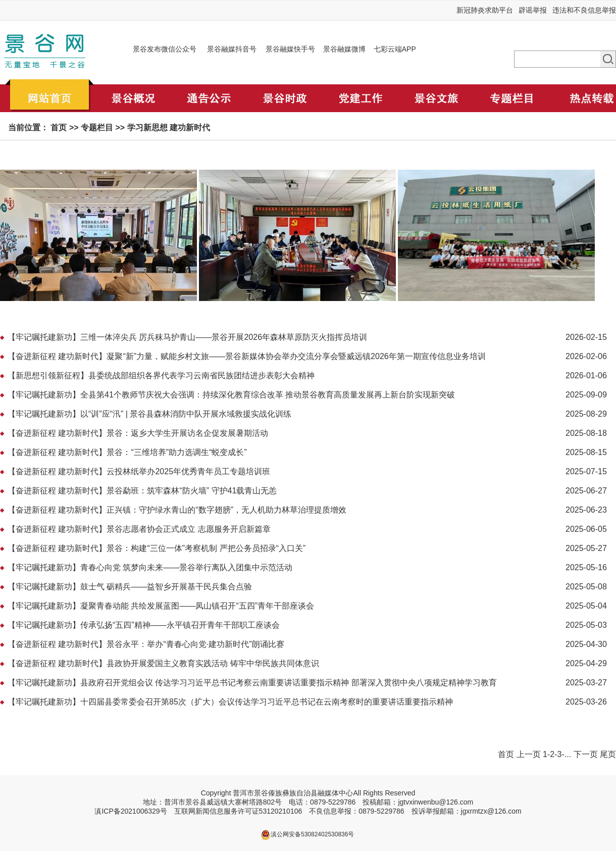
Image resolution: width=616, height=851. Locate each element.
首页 (59, 128)
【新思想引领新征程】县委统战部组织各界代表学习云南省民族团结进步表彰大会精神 (161, 376)
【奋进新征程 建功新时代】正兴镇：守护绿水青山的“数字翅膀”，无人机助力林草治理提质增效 (177, 510)
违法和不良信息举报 (584, 10)
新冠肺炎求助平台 (485, 10)
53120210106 (281, 811)
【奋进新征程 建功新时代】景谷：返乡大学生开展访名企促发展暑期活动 (138, 433)
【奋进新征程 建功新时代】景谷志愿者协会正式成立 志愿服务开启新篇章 (139, 529)
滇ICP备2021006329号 (131, 811)
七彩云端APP (395, 49)
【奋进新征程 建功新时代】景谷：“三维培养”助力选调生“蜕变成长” (127, 452)
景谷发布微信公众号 (165, 49)
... (568, 754)
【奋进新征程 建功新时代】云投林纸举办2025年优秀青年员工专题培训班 (139, 471)
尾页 (608, 754)
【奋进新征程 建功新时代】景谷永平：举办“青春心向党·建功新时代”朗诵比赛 (146, 644)
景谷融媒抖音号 (232, 49)
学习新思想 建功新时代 (169, 128)
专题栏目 (97, 128)
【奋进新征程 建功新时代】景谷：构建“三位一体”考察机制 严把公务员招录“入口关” (157, 548)
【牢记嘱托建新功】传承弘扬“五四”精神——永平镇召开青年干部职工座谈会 (144, 625)
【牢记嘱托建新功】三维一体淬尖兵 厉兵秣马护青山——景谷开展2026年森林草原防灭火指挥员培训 (187, 337)
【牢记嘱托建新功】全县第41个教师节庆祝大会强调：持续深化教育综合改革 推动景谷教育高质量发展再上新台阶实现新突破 (231, 395)
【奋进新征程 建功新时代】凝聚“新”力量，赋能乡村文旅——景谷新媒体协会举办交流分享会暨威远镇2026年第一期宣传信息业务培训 (247, 356)
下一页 (586, 754)
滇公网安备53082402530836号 (312, 834)
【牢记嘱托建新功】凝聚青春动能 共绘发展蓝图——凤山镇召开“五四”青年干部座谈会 (161, 606)
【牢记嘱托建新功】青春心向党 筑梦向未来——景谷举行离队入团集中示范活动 (150, 567)
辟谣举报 (533, 10)
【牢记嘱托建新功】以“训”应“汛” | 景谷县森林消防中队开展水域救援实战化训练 (149, 414)
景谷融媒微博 (344, 49)
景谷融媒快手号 (290, 49)
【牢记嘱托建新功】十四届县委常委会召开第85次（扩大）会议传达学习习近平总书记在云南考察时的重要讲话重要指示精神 (230, 702)
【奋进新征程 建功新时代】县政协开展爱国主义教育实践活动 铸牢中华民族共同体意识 (163, 663)
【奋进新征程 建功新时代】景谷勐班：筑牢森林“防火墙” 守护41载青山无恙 (142, 491)
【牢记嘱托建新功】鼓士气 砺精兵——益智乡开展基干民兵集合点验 (130, 587)
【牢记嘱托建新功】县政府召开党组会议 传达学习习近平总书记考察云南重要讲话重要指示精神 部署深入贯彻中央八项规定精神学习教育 (252, 683)
